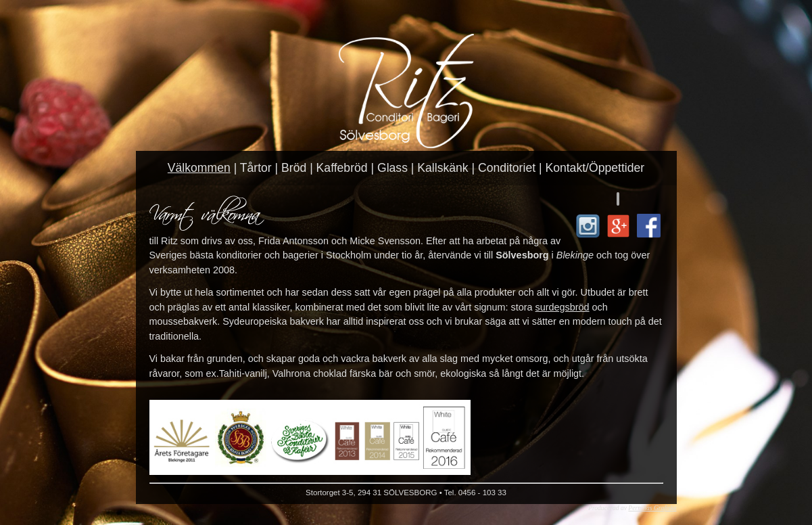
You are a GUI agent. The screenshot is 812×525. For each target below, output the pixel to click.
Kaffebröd (342, 168)
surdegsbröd (563, 307)
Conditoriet (507, 168)
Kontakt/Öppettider (595, 168)
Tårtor (256, 168)
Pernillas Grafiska (652, 508)
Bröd (294, 168)
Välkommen (199, 168)
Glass (392, 168)
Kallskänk (443, 168)
